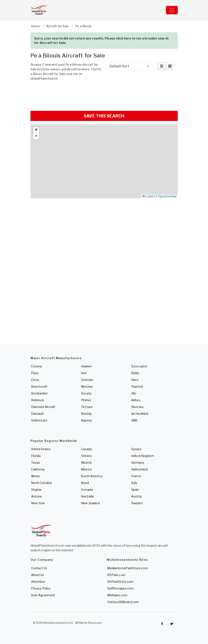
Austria (136, 496)
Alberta (86, 463)
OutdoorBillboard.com (123, 602)
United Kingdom (143, 456)
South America (92, 476)
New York (38, 503)
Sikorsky (137, 407)
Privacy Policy (41, 588)
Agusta (86, 420)
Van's (135, 380)
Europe (136, 449)
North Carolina (41, 483)
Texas (36, 463)
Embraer (87, 380)
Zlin (134, 393)
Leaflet (148, 196)
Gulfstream (39, 420)
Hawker (87, 366)
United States (41, 449)
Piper (35, 373)
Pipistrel (137, 387)
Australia (87, 496)
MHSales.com (117, 595)
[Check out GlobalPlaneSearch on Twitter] (172, 624)
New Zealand (90, 503)
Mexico (86, 469)
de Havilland (140, 414)
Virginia (36, 490)
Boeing (86, 414)
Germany (138, 463)
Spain (135, 490)
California (38, 469)
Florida (36, 456)
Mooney (87, 387)
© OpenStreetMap (166, 196)
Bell (84, 373)
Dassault (38, 414)
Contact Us (39, 568)
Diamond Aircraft (43, 407)
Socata (86, 393)
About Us (38, 575)
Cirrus (35, 380)
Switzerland (140, 469)
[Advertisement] (104, 95)
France (136, 476)
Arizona (37, 496)
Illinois (36, 476)
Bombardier (39, 393)
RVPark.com (116, 575)
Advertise (38, 582)
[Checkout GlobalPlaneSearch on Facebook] (162, 624)
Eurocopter (139, 366)
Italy (134, 483)
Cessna (37, 366)
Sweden (137, 503)
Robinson (38, 400)
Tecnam (87, 407)
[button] (36, 130)
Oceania (87, 490)
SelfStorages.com (120, 588)
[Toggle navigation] (172, 10)
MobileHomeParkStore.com (127, 568)
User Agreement (43, 595)
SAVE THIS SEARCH (104, 116)
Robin (135, 373)
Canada (86, 449)
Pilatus (86, 400)
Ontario (86, 456)
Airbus (136, 400)
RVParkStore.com (120, 582)
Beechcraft (39, 387)
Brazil (85, 483)
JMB (134, 420)
